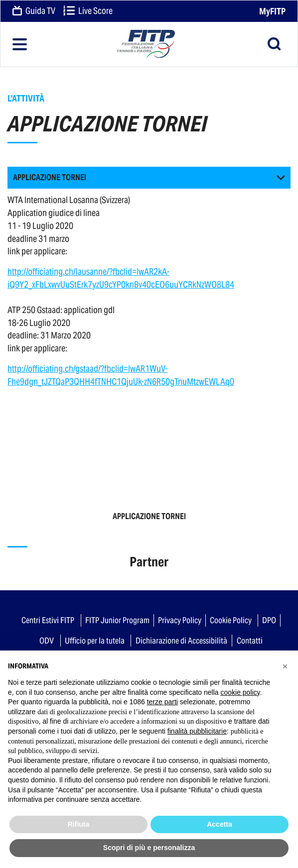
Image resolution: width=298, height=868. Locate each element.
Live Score (88, 11)
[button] (149, 178)
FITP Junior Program (117, 620)
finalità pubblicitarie (197, 731)
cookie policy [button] (240, 692)
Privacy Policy (180, 620)
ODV (47, 641)
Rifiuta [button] (79, 824)
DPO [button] (269, 620)
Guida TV (34, 11)
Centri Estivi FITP (48, 620)
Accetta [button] (220, 824)
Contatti (250, 641)
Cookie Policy (231, 620)
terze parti (162, 702)
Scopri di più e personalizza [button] (149, 848)
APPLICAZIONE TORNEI (149, 516)
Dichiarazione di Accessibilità (181, 641)
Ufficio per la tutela (95, 641)
